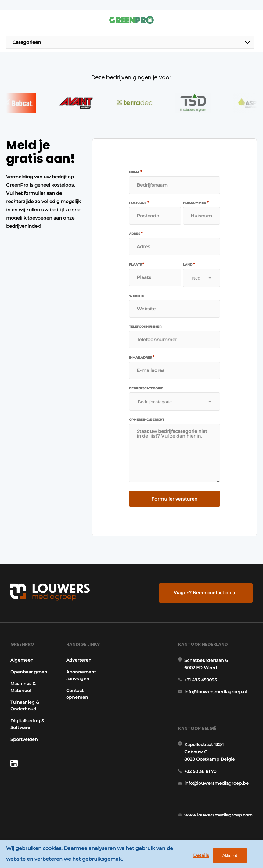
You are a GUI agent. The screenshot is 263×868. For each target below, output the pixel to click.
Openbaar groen (29, 672)
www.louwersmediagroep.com (218, 815)
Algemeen (22, 660)
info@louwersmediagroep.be (216, 783)
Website (137, 296)
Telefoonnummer (145, 327)
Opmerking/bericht (147, 420)
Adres (136, 234)
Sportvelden (24, 739)
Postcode (139, 203)
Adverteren (79, 660)
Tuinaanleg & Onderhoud (25, 705)
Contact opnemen (77, 694)
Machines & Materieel (23, 687)
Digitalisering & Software (27, 724)
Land (189, 264)
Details (201, 855)
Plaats (137, 264)
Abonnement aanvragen (81, 675)
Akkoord (230, 856)
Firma (136, 172)
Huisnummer (196, 203)
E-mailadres (142, 357)
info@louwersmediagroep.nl (216, 692)
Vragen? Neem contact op (202, 593)
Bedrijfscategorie (146, 388)
